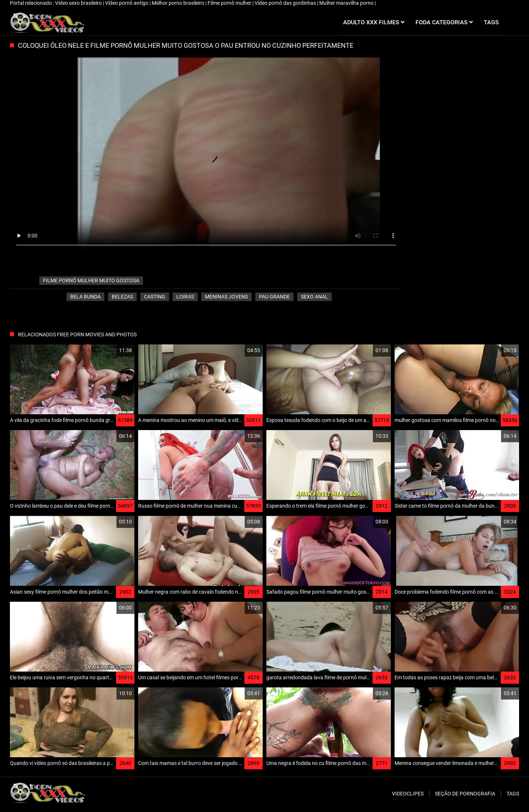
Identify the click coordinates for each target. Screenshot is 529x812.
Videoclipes (408, 794)
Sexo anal (314, 297)
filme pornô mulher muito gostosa (91, 280)
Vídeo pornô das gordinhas (286, 3)
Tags (513, 794)
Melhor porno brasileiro (179, 3)
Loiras (185, 297)
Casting (155, 297)
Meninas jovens (226, 297)
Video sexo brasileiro (79, 3)
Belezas (122, 297)
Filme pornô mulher (230, 3)
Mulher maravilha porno (347, 3)
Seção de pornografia (465, 794)
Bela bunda (85, 297)
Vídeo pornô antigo (127, 3)
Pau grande (274, 297)
